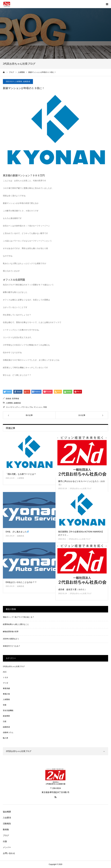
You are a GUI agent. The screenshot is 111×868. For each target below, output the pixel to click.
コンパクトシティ (13, 407)
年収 (45, 407)
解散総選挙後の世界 (11, 632)
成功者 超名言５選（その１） (72, 589)
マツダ (5, 683)
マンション (38, 407)
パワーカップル (27, 407)
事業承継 (6, 688)
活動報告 (7, 824)
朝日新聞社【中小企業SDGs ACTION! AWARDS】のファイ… (81, 533)
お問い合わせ (9, 853)
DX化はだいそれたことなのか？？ (21, 582)
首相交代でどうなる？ (12, 646)
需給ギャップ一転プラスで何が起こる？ (18, 617)
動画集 (6, 829)
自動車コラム (8, 732)
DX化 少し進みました (17, 532)
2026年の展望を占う (11, 639)
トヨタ (5, 677)
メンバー (7, 847)
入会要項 (7, 818)
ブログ (6, 835)
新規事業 (6, 716)
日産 (5, 721)
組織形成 (27, 82)
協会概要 (7, 812)
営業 (5, 705)
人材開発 (19, 82)
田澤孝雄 (15, 399)
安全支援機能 (8, 710)
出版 (5, 841)
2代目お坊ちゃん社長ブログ (81, 489)
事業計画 (6, 694)
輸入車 (5, 738)
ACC (5, 672)
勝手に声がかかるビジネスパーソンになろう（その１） (82, 483)
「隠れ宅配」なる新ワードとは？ (21, 474)
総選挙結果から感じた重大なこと (16, 624)
